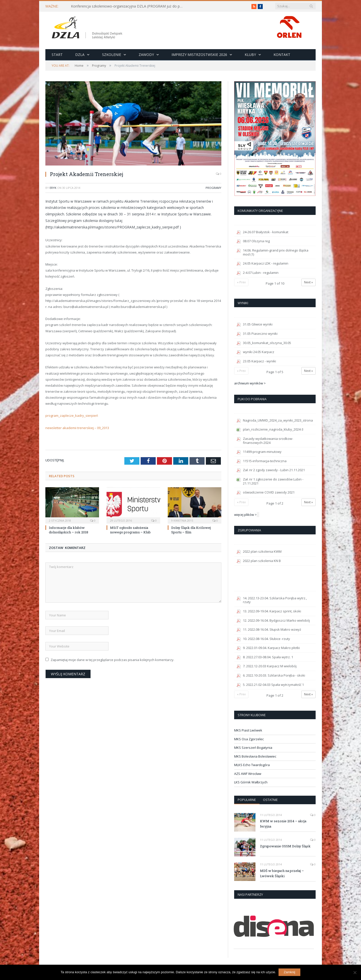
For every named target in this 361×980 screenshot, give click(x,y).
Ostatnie (270, 800)
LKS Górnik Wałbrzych (251, 782)
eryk (53, 188)
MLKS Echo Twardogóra (252, 765)
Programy (213, 188)
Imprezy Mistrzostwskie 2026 (199, 55)
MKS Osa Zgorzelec (249, 739)
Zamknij (290, 972)
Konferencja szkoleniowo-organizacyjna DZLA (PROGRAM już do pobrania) (129, 6)
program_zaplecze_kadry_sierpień (72, 416)
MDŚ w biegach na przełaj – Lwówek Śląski (282, 873)
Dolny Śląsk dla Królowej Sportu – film (191, 530)
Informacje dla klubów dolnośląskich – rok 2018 (69, 530)
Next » (308, 282)
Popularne (247, 800)
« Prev (241, 282)
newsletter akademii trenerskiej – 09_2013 (77, 428)
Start (57, 55)
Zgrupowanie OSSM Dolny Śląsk (285, 846)
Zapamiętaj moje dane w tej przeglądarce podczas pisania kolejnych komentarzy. (112, 660)
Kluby (250, 55)
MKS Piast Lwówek (248, 730)
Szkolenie (112, 55)
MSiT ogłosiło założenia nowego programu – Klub (130, 530)
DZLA (80, 55)
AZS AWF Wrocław (248, 774)
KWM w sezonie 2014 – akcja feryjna (283, 824)
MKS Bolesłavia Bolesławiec (255, 756)
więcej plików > (245, 515)
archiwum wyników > (250, 383)
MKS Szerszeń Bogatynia (253, 748)
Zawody (146, 55)
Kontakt (282, 55)
